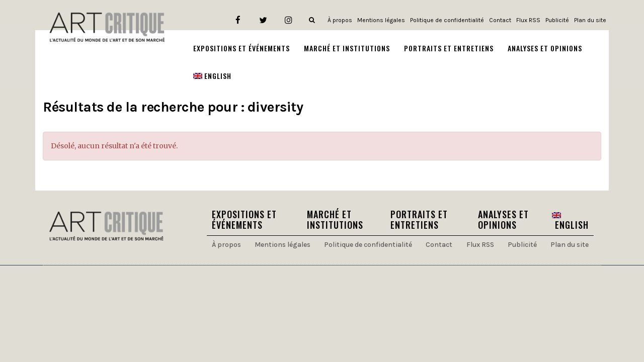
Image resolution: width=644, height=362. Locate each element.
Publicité (557, 20)
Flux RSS (528, 20)
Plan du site (590, 20)
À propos (340, 20)
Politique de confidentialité (447, 20)
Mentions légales (381, 20)
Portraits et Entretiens (419, 220)
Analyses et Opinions (503, 220)
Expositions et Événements (244, 220)
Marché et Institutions (335, 220)
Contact (500, 20)
